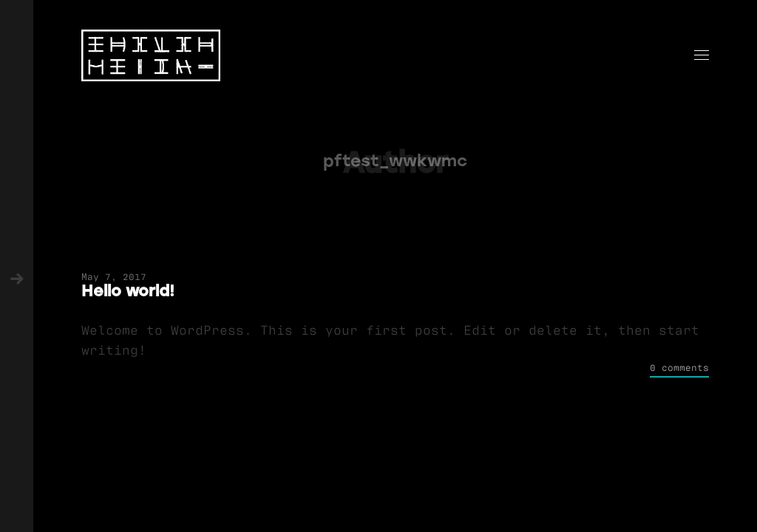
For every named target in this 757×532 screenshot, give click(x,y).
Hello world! (128, 291)
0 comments (679, 367)
